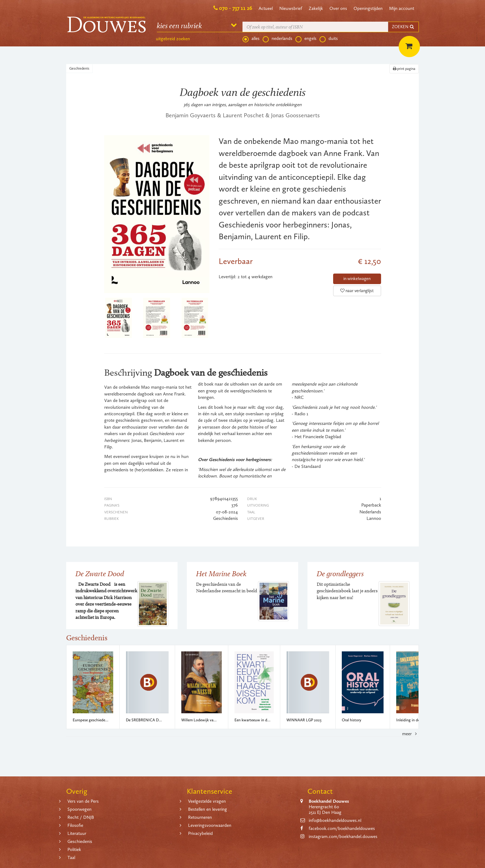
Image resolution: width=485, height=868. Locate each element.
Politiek (74, 849)
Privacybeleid (200, 833)
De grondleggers (340, 574)
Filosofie (75, 825)
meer (410, 734)
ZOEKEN (403, 27)
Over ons (338, 8)
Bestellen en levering (208, 809)
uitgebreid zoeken (173, 39)
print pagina (404, 69)
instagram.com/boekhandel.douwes (343, 836)
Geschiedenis (79, 68)
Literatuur (77, 833)
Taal (71, 857)
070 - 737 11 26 (236, 8)
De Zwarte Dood (100, 574)
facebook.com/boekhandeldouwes (342, 828)
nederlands (277, 39)
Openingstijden (368, 8)
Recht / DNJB (81, 817)
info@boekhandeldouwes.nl (335, 820)
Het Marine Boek (221, 574)
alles (251, 39)
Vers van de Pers (83, 801)
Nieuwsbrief (291, 8)
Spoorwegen (79, 809)
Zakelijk (316, 8)
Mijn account (402, 8)
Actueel (266, 8)
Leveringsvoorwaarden (210, 825)
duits (329, 39)
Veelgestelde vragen (207, 801)
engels (306, 39)
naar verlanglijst (357, 291)
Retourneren (200, 817)
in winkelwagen (357, 279)
